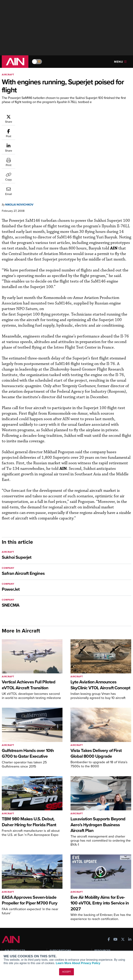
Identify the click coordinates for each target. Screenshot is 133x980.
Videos (98, 899)
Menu (120, 62)
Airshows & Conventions (109, 909)
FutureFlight (12, 907)
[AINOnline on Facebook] (109, 868)
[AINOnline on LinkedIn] (130, 868)
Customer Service (60, 890)
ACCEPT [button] (66, 972)
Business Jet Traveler (19, 902)
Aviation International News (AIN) (21, 891)
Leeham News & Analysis (21, 920)
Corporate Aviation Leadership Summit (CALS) (22, 914)
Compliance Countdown (108, 919)
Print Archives (103, 885)
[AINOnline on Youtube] (115, 868)
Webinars (100, 904)
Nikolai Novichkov (19, 132)
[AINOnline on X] (123, 868)
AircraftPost (14, 898)
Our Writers (11, 940)
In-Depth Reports (104, 895)
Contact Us (11, 950)
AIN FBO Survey (16, 885)
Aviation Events (103, 914)
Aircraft (8, 75)
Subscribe (55, 885)
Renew (54, 895)
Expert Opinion (103, 890)
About (8, 935)
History (9, 945)
